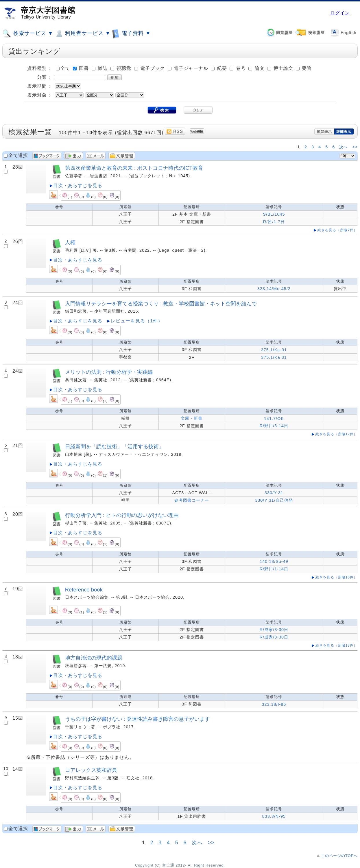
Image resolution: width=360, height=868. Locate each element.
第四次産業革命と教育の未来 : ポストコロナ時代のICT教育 (134, 168)
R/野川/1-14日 (274, 569)
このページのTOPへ (339, 856)
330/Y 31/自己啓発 (274, 500)
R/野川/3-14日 (274, 426)
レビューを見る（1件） (137, 321)
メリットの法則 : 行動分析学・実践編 (109, 372)
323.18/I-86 (274, 704)
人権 (70, 242)
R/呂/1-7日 (274, 222)
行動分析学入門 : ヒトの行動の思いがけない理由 (122, 515)
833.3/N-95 (274, 816)
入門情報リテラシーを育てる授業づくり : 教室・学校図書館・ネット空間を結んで (161, 304)
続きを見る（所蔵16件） (336, 577)
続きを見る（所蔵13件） (336, 645)
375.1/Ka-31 (274, 350)
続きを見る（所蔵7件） (337, 230)
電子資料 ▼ (131, 33)
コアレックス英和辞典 (91, 770)
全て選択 (18, 155)
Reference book (84, 590)
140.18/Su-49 (274, 561)
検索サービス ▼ (28, 33)
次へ (344, 147)
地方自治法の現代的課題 (94, 658)
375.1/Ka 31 (274, 357)
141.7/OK (274, 419)
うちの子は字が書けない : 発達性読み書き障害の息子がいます (137, 719)
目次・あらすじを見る (78, 185)
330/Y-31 (274, 493)
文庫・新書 (192, 418)
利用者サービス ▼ (83, 33)
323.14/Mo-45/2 (274, 289)
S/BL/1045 (274, 214)
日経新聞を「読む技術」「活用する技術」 (115, 446)
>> (355, 147)
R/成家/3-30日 (274, 630)
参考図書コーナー (192, 500)
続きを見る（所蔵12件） (336, 434)
